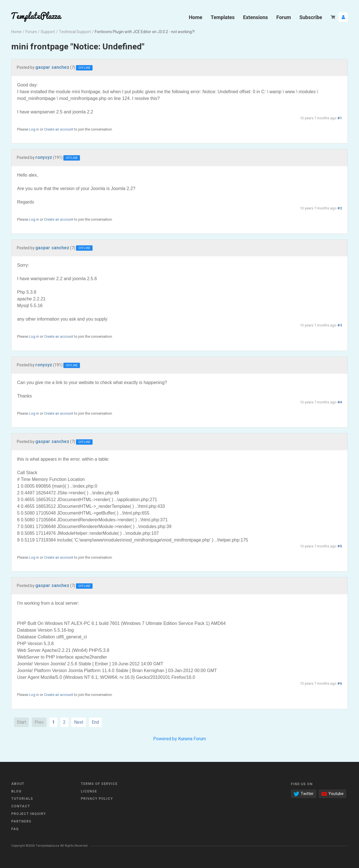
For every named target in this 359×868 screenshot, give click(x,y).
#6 (340, 684)
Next (79, 722)
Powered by (165, 739)
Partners (21, 821)
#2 (340, 208)
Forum (284, 17)
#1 (340, 118)
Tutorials (22, 799)
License (89, 791)
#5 (340, 546)
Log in (34, 129)
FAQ (15, 829)
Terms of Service (99, 784)
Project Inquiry (29, 814)
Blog (16, 791)
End (95, 722)
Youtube (332, 794)
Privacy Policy (97, 799)
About (18, 784)
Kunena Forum (192, 739)
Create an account (59, 129)
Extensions (256, 17)
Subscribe (311, 17)
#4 (340, 402)
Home (195, 17)
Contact (21, 806)
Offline (84, 68)
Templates (223, 17)
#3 (340, 325)
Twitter (304, 794)
